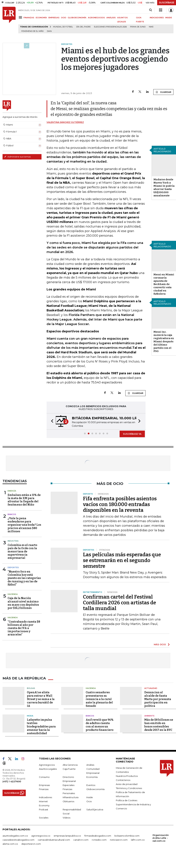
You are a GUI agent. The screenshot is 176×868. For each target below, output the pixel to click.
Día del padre (83, 27)
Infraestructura (71, 797)
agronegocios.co (41, 836)
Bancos (12, 514)
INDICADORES (157, 18)
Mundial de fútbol (63, 27)
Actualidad (151, 688)
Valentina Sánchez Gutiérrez (65, 122)
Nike (151, 27)
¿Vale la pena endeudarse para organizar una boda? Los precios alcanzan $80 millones (24, 525)
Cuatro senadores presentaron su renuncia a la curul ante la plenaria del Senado (99, 699)
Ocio (89, 801)
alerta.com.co (10, 844)
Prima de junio (138, 27)
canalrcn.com (81, 840)
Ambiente (149, 716)
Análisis (90, 765)
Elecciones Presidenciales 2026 (110, 27)
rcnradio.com (99, 840)
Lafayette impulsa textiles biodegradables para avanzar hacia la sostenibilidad (41, 726)
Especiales (69, 785)
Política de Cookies (127, 800)
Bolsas (31, 688)
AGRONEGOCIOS (96, 18)
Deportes (13, 567)
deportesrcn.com (31, 844)
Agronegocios (47, 765)
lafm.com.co (138, 840)
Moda (30, 716)
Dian (49, 31)
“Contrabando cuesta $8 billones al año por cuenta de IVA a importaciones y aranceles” (24, 628)
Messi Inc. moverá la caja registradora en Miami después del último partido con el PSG (164, 341)
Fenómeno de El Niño (32, 31)
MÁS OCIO (160, 644)
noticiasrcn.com (119, 840)
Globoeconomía (95, 789)
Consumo (44, 777)
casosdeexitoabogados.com (18, 840)
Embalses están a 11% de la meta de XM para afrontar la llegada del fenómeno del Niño (24, 500)
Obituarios (68, 801)
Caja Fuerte (69, 769)
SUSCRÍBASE (167, 3)
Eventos (91, 785)
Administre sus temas (17, 157)
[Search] (151, 10)
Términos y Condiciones (129, 788)
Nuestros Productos (127, 776)
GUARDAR (163, 92)
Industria (13, 541)
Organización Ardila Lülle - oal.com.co (161, 838)
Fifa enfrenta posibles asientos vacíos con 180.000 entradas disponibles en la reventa (120, 504)
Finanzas (44, 789)
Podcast (44, 809)
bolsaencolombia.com (127, 836)
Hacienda (13, 594)
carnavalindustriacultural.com (54, 840)
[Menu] (21, 17)
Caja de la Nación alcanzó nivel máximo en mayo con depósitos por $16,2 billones (23, 603)
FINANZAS (29, 18)
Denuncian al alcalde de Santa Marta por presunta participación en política (158, 699)
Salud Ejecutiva (95, 809)
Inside (90, 797)
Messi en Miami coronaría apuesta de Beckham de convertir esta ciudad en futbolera (164, 284)
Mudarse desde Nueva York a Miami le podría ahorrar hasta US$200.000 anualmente (164, 187)
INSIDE (169, 18)
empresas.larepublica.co (67, 836)
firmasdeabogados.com (98, 836)
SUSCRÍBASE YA (132, 434)
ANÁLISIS (111, 18)
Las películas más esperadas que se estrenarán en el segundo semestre (122, 560)
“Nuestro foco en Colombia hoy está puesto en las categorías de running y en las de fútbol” (24, 578)
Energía (12, 491)
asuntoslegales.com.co (15, 836)
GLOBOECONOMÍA (77, 18)
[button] (51, 421)
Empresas (44, 785)
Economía (92, 777)
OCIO (64, 18)
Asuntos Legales (48, 769)
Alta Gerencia (70, 765)
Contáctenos (123, 780)
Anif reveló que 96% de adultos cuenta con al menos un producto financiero (100, 725)
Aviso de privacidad (127, 784)
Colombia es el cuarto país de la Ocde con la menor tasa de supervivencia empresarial (22, 552)
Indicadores (45, 797)
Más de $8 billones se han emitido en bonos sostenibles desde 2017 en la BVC (159, 725)
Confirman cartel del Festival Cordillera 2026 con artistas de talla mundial (120, 603)
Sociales (44, 817)
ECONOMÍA (41, 18)
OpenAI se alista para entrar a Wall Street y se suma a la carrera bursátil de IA (41, 699)
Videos (66, 817)
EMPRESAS (54, 18)
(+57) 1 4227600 (12, 781)
